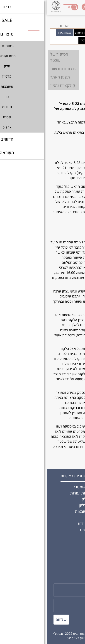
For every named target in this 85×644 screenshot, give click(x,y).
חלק (38, 499)
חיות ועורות (33, 493)
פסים (37, 530)
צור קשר (71, 493)
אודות (73, 487)
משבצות (35, 512)
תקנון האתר (68, 499)
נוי (40, 518)
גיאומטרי (34, 487)
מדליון (37, 505)
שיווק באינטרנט (30, 638)
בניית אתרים (50, 638)
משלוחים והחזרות (63, 555)
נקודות (36, 524)
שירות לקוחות (66, 549)
